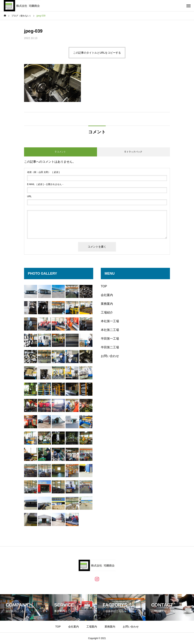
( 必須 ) (43, 172)
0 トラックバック (133, 152)
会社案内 (107, 295)
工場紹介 (107, 312)
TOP (104, 286)
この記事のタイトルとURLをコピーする (97, 53)
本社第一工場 (110, 321)
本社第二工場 (110, 330)
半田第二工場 (110, 347)
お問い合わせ (110, 356)
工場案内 (92, 627)
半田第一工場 (110, 339)
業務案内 (107, 304)
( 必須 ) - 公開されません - (45, 184)
